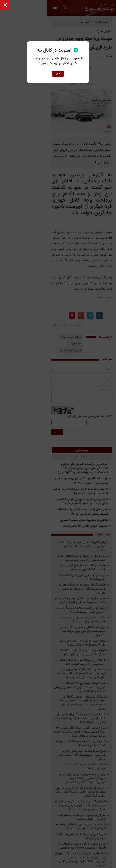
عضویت (58, 74)
